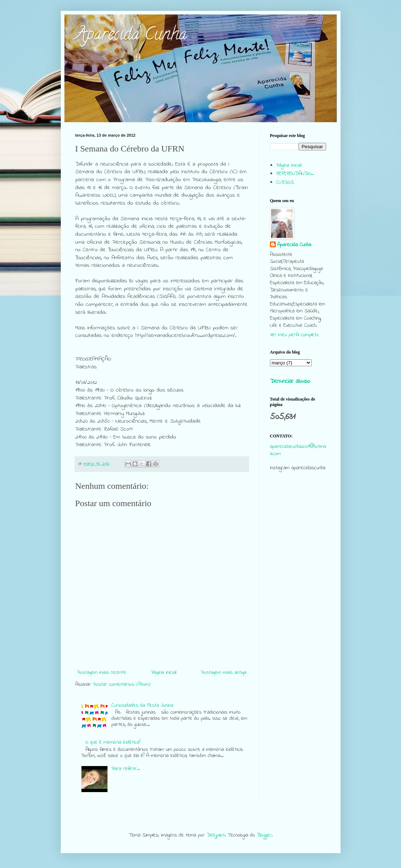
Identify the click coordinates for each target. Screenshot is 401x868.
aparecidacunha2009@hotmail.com (298, 450)
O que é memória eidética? (113, 742)
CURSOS (285, 182)
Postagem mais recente (102, 673)
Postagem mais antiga (224, 673)
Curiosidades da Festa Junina (142, 705)
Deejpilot (216, 835)
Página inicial (164, 673)
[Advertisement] (298, 616)
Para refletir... (126, 769)
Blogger (264, 835)
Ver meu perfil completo (294, 335)
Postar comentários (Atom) (122, 685)
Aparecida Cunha (131, 36)
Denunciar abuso (290, 381)
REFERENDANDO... (295, 174)
